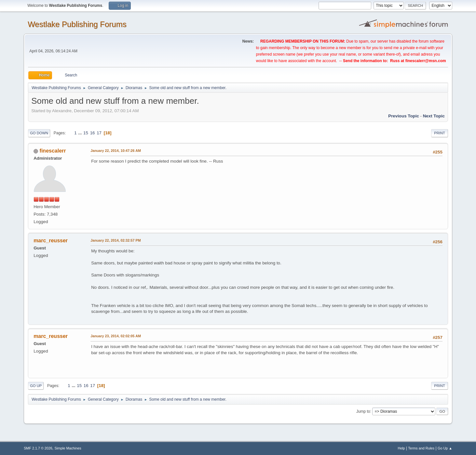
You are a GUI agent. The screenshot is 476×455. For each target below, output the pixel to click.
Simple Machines (68, 448)
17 (99, 133)
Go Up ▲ (445, 448)
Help (401, 448)
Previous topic (404, 116)
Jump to (363, 411)
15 (86, 133)
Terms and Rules (421, 448)
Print (440, 133)
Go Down (39, 133)
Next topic (434, 116)
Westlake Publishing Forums (77, 24)
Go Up (36, 386)
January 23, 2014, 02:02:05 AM (116, 336)
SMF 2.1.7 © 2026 (38, 448)
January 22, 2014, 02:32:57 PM (116, 240)
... (81, 133)
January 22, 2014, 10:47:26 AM (116, 151)
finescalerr (53, 151)
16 (93, 133)
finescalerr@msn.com (426, 61)
